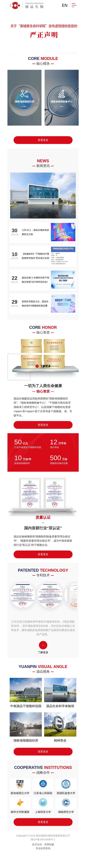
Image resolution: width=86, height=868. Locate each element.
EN (65, 5)
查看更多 (43, 140)
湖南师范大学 (66, 805)
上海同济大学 (43, 805)
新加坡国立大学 (20, 787)
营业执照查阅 (43, 848)
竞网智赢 (49, 844)
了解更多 (45, 366)
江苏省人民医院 (43, 787)
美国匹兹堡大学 (66, 787)
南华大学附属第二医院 (20, 808)
